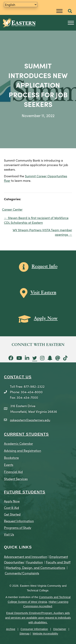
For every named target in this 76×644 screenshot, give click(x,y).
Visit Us (9, 534)
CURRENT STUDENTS (26, 434)
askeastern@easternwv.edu (30, 420)
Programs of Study (18, 527)
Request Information (19, 521)
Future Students (25, 492)
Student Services (16, 479)
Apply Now (12, 501)
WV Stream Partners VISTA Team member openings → (42, 232)
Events (9, 464)
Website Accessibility (45, 634)
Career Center (12, 209)
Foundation (35, 562)
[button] (70, 11)
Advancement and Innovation (25, 556)
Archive (11, 629)
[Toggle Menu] (59, 11)
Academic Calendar (18, 443)
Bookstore (11, 457)
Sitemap (24, 634)
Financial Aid (13, 472)
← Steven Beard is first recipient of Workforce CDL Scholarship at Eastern (36, 220)
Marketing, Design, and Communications (35, 567)
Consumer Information (34, 629)
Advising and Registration (23, 450)
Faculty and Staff (58, 562)
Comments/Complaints (22, 573)
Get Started (12, 514)
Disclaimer (60, 629)
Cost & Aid (11, 507)
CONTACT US (18, 377)
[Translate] (21, 5)
